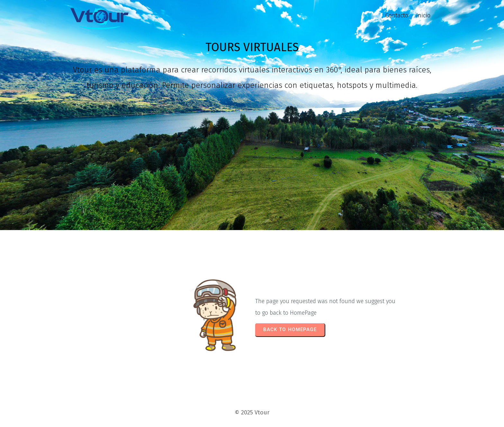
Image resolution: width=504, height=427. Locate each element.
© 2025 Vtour (252, 413)
